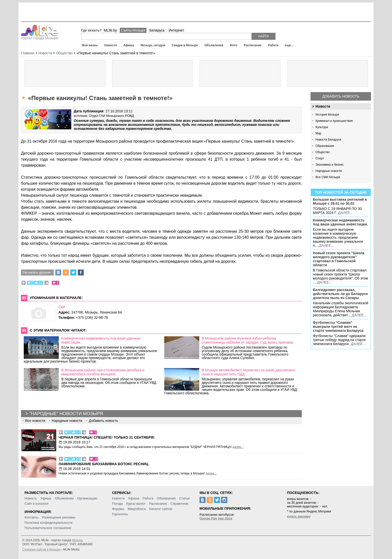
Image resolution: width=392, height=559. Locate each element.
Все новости (35, 421)
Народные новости (329, 171)
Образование (325, 146)
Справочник (179, 504)
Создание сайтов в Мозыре (41, 549)
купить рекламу (299, 516)
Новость (31, 498)
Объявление (64, 498)
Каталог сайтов (161, 509)
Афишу (46, 498)
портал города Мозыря (40, 37)
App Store (225, 518)
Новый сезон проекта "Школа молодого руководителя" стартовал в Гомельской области (339, 259)
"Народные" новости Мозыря (66, 414)
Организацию (87, 498)
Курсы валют (136, 504)
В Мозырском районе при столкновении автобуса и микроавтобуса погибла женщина (103, 372)
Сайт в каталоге (37, 504)
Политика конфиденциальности (48, 523)
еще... (289, 45)
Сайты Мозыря (133, 30)
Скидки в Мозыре (185, 45)
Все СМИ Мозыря (328, 177)
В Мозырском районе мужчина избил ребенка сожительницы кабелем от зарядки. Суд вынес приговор (247, 340)
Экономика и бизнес (330, 165)
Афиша (129, 45)
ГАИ (62, 307)
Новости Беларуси (328, 140)
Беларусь (157, 30)
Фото (233, 45)
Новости (110, 45)
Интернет (176, 30)
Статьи (184, 498)
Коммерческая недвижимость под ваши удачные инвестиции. (340, 222)
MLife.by (110, 30)
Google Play (208, 518)
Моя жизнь (90, 45)
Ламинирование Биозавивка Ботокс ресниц (103, 464)
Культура (322, 127)
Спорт (320, 158)
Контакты (31, 517)
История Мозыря (327, 115)
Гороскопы (120, 514)
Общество (323, 152)
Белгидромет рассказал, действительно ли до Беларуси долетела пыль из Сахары (340, 294)
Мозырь (77, 540)
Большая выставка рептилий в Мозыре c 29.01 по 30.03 (340, 201)
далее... (345, 213)
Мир (318, 133)
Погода (117, 504)
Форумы (118, 509)
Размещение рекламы (59, 517)
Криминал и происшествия (334, 121)
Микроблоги (137, 509)
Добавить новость (341, 96)
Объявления (214, 45)
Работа (273, 45)
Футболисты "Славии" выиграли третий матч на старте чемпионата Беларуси (338, 327)
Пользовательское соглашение (48, 528)
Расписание (253, 45)
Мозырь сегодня (153, 45)
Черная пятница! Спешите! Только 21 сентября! (106, 437)
